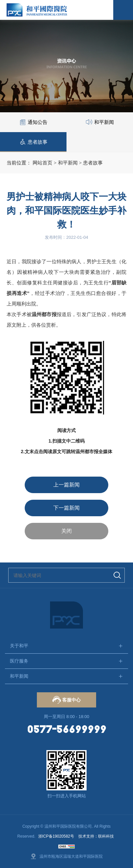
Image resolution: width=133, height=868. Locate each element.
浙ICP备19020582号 (56, 836)
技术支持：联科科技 (96, 836)
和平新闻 (68, 163)
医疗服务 (19, 661)
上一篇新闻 (66, 485)
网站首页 (42, 163)
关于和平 (19, 646)
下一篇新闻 (66, 508)
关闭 (66, 531)
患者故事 (93, 163)
